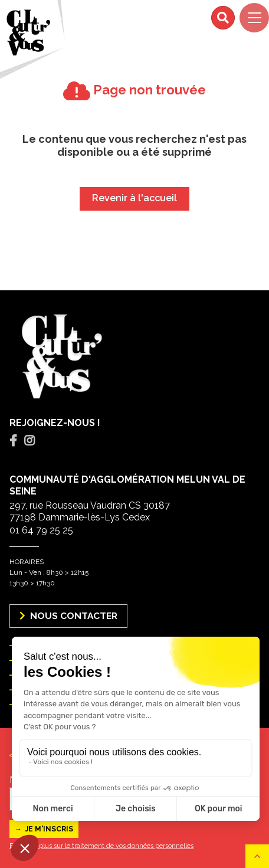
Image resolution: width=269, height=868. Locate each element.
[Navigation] (254, 18)
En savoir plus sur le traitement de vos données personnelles (101, 846)
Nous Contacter (68, 616)
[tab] (13, 441)
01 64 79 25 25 (41, 530)
